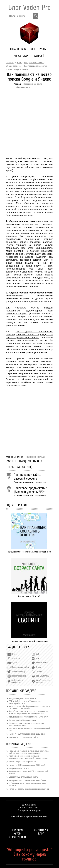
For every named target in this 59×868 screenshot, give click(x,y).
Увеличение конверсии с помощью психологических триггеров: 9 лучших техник (28, 757)
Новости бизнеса (19, 676)
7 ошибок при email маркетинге (22, 762)
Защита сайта (42, 663)
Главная (37, 56)
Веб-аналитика (42, 676)
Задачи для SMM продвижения (22, 720)
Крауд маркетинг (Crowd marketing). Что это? (28, 717)
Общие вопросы (23, 87)
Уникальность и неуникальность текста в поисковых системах (27, 724)
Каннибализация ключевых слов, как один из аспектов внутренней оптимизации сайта (28, 712)
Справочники (18, 49)
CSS (38, 654)
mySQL (15, 663)
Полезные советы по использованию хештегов (29, 552)
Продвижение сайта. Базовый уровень (27, 477)
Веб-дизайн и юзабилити (17, 681)
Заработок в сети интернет (43, 681)
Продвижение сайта (33, 84)
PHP (38, 658)
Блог (33, 49)
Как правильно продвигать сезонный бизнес (28, 780)
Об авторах (21, 56)
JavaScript (16, 658)
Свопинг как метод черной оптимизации (29, 641)
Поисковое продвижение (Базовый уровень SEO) (30, 490)
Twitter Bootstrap (18, 672)
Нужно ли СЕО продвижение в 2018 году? (27, 734)
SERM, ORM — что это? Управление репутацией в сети (25, 702)
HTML (14, 654)
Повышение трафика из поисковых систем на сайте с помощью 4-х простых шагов (29, 752)
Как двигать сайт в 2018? (20, 769)
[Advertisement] (23, 108)
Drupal (38, 667)
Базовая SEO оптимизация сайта (23, 737)
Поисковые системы (35, 457)
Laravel (39, 672)
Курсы (43, 49)
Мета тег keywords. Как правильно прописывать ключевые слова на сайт (29, 707)
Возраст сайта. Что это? (29, 596)
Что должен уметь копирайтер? (22, 698)
